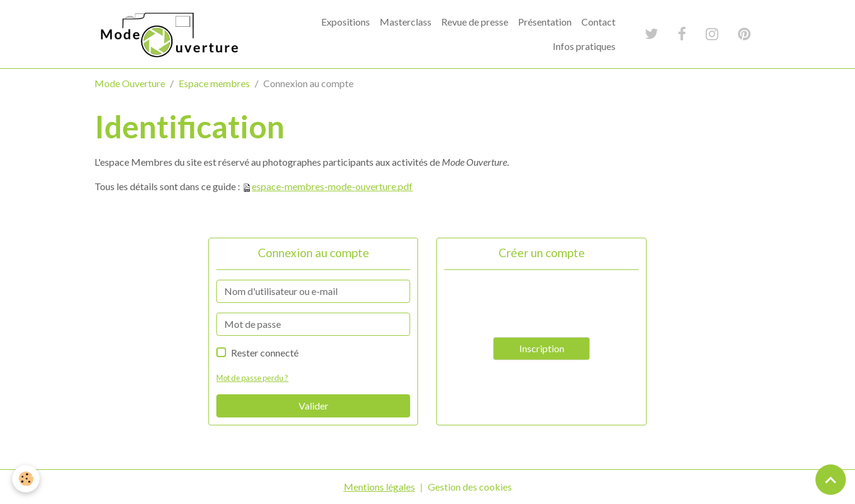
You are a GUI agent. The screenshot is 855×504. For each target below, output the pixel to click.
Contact (598, 22)
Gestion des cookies (470, 487)
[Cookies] (26, 479)
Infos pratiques (584, 46)
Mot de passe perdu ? (252, 378)
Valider (314, 406)
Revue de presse (475, 22)
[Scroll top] (831, 480)
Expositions (346, 22)
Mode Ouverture (130, 83)
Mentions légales (379, 487)
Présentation (545, 22)
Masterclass (406, 22)
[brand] (169, 34)
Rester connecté (265, 353)
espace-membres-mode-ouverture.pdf (332, 186)
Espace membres (214, 83)
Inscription (542, 348)
